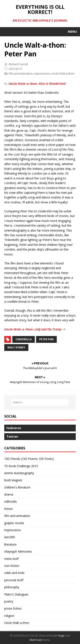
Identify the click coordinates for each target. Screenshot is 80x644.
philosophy (12, 587)
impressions (42, 73)
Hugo (61, 636)
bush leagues (13, 480)
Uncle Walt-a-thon (63, 73)
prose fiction (13, 608)
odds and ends (14, 573)
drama (9, 494)
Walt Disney (16, 347)
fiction (9, 509)
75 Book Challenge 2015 (21, 466)
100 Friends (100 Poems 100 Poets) (29, 459)
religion (9, 616)
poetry (9, 601)
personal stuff (14, 580)
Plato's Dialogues (16, 594)
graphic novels (14, 523)
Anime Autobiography (19, 473)
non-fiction (12, 566)
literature (10, 544)
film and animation (21, 73)
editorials (11, 501)
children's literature (17, 487)
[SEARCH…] (40, 402)
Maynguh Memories (18, 551)
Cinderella (24, 339)
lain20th (10, 537)
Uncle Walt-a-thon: (37, 84)
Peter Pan (46, 339)
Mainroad (36, 640)
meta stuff (11, 559)
